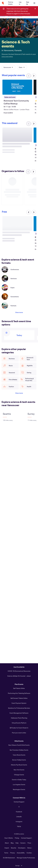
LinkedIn (19, 817)
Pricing (17, 838)
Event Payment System (19, 703)
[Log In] (20, 3)
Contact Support (19, 802)
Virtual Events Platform (19, 723)
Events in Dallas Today (19, 780)
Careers (23, 843)
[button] (9, 67)
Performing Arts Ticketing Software (19, 693)
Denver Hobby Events (19, 760)
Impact (7, 848)
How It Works (9, 838)
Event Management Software (19, 713)
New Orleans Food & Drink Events (19, 745)
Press (29, 843)
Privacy (13, 853)
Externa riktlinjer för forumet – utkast (19, 676)
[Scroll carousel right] (34, 76)
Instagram (19, 821)
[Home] (3, 3)
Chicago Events (19, 775)
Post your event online (19, 733)
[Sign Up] (28, 3)
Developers (22, 848)
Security (14, 848)
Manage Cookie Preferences (26, 858)
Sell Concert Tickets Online (19, 698)
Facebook (19, 812)
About (7, 843)
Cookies (29, 853)
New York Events (19, 770)
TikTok (19, 826)
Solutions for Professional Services (19, 708)
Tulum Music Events (19, 755)
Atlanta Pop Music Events (19, 765)
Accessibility (21, 853)
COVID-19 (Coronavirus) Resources (19, 671)
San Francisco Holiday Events (19, 750)
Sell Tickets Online (19, 688)
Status (29, 848)
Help (17, 843)
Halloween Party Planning (19, 718)
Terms (6, 853)
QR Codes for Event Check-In (19, 728)
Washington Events (19, 789)
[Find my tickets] (11, 3)
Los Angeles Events (19, 784)
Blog (12, 843)
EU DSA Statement (9, 858)
